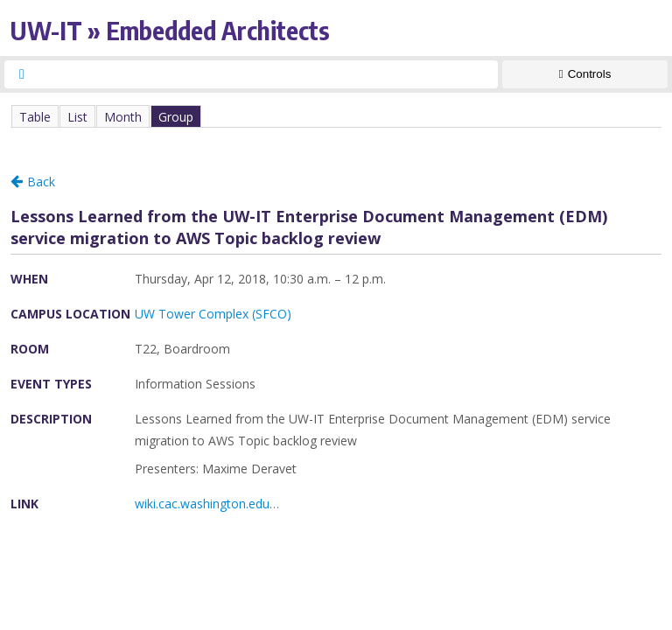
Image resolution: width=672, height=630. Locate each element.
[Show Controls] (585, 74)
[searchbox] (267, 74)
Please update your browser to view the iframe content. (336, 116)
